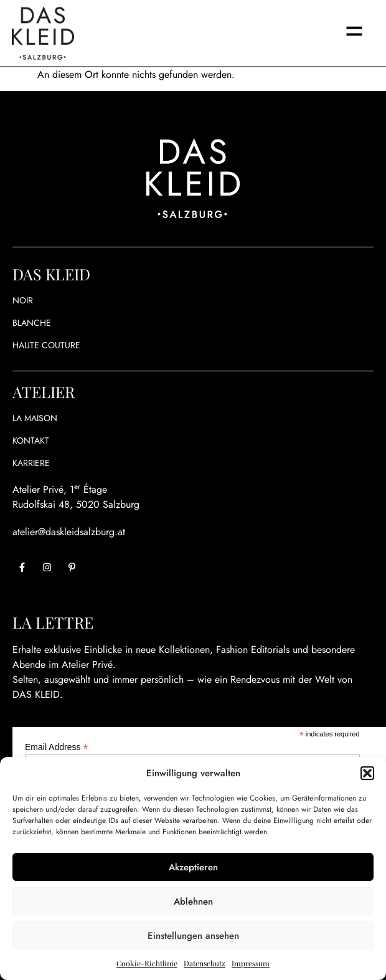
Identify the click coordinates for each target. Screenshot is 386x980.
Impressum (251, 963)
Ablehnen (193, 902)
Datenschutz (205, 963)
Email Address (57, 747)
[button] (367, 773)
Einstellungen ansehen (193, 936)
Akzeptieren (193, 867)
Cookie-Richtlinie (147, 963)
